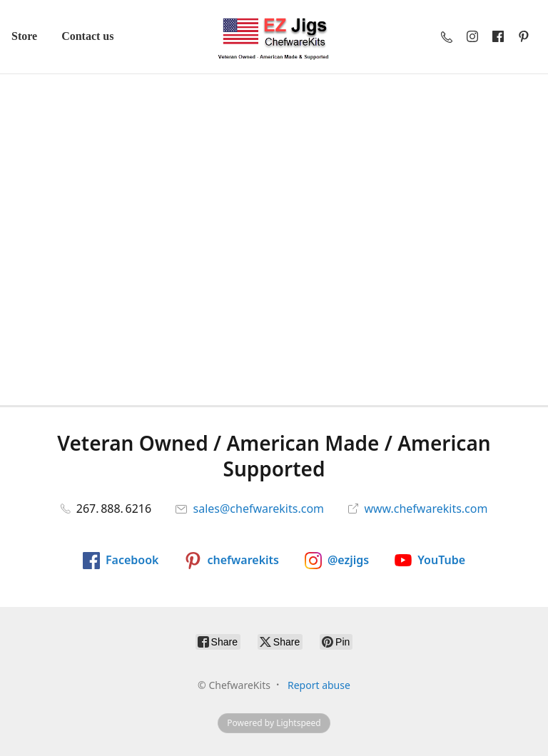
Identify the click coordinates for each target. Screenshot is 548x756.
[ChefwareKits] (274, 37)
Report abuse (319, 685)
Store (24, 36)
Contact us (87, 36)
